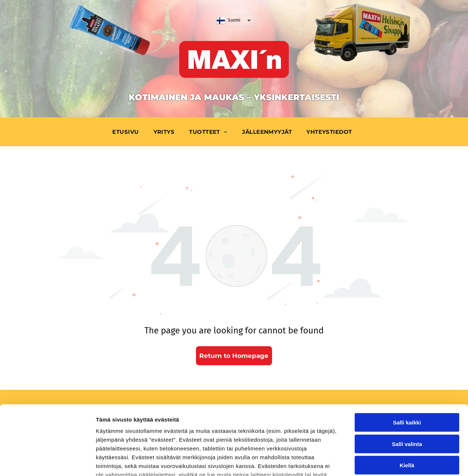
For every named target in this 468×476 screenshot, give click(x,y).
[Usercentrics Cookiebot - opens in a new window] (47, 462)
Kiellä (407, 406)
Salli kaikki (407, 363)
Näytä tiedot (391, 462)
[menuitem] (127, 132)
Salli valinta (407, 384)
